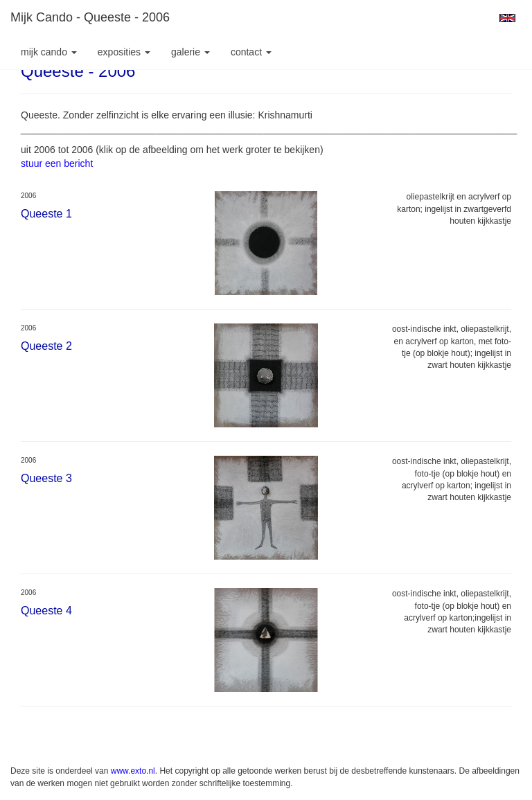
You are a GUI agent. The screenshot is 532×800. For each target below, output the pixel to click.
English (507, 18)
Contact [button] (251, 52)
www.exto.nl (133, 771)
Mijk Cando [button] (49, 52)
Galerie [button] (190, 52)
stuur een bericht (57, 163)
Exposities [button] (124, 52)
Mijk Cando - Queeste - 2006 (90, 17)
